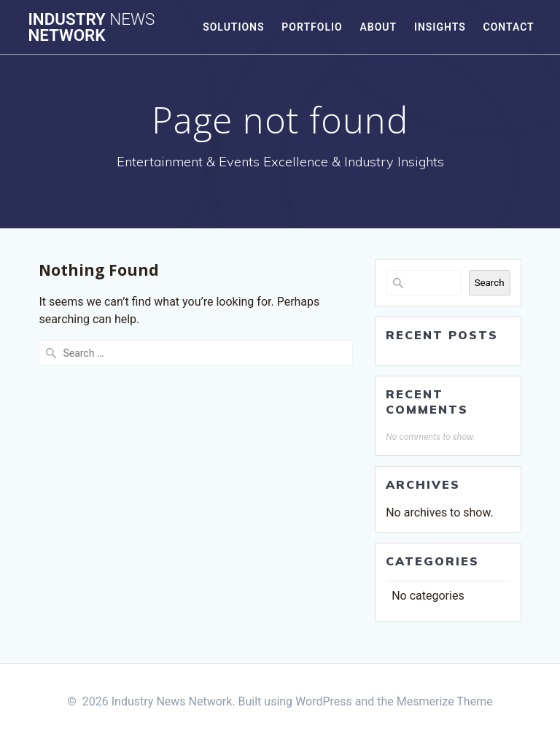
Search (490, 283)
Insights (440, 27)
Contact (508, 27)
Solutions (233, 27)
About (378, 27)
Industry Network (91, 27)
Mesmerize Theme (445, 701)
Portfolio (312, 27)
